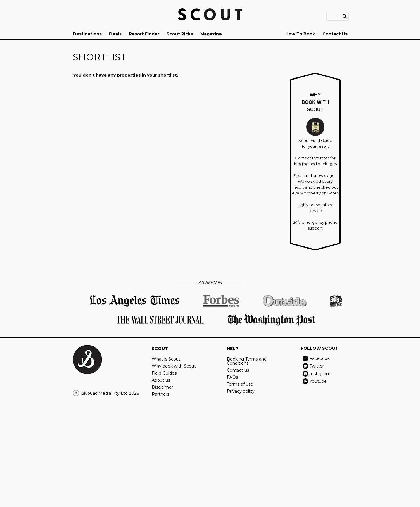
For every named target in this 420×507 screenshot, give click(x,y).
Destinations (87, 34)
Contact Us (335, 34)
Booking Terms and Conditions (247, 361)
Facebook (320, 358)
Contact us (238, 370)
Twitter (317, 366)
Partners (160, 394)
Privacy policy (241, 391)
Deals (115, 34)
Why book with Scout (174, 366)
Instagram (320, 374)
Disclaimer (162, 387)
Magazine (211, 34)
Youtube (318, 381)
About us (161, 380)
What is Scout (166, 359)
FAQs (232, 377)
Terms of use (240, 384)
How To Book (300, 34)
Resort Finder (144, 34)
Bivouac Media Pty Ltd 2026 (110, 393)
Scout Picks (180, 34)
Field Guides (164, 373)
